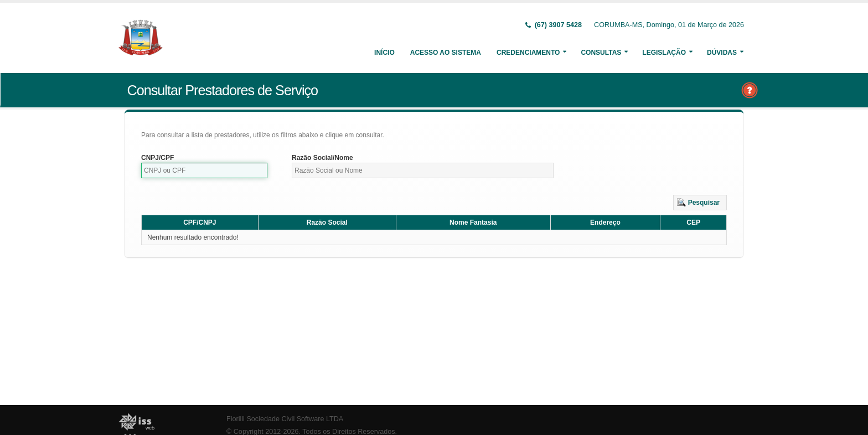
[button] (700, 203)
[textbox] (204, 170)
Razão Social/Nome (322, 158)
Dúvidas (722, 53)
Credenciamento (528, 53)
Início (384, 53)
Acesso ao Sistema (446, 53)
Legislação (664, 53)
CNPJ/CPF (157, 158)
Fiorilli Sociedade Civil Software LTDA (285, 419)
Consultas (601, 53)
